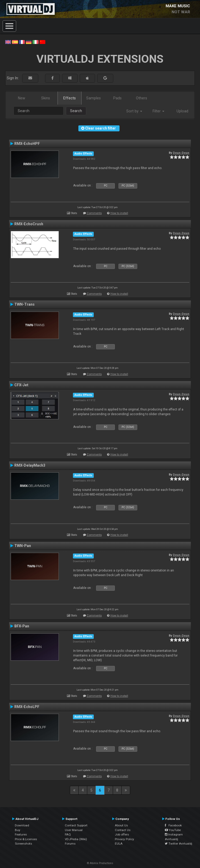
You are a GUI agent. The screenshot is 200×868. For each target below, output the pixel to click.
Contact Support (76, 825)
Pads (117, 98)
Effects (70, 98)
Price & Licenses (26, 839)
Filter (158, 111)
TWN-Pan (23, 546)
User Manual (74, 830)
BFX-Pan (22, 626)
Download (22, 825)
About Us (121, 825)
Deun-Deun (181, 153)
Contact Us (123, 830)
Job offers (122, 834)
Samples (93, 98)
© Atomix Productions (100, 863)
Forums (70, 844)
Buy (18, 830)
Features (21, 834)
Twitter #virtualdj (179, 844)
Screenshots (23, 844)
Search (76, 111)
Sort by (134, 111)
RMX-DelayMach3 (30, 465)
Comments (94, 213)
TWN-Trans (24, 304)
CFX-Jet (21, 385)
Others (142, 98)
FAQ (68, 834)
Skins (46, 98)
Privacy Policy (124, 839)
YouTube (173, 830)
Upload (182, 111)
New (22, 98)
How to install (119, 213)
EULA (119, 844)
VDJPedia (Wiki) (76, 839)
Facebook (173, 825)
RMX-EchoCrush (29, 224)
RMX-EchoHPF (27, 144)
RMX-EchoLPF (27, 707)
